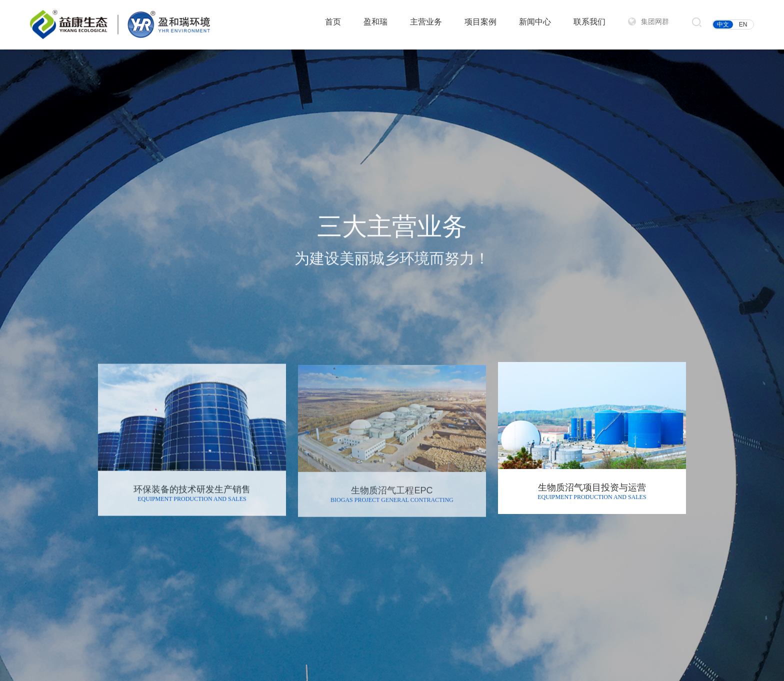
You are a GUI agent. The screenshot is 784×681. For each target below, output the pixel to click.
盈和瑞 (375, 22)
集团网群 (655, 21)
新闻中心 (535, 22)
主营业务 (426, 22)
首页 (333, 22)
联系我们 (589, 22)
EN (743, 24)
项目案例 (480, 22)
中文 (723, 24)
